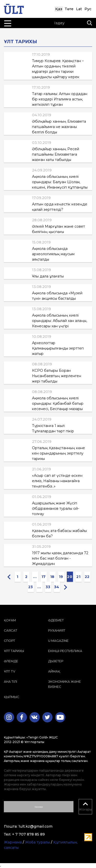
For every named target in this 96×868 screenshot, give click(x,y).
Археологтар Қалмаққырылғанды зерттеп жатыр (58, 348)
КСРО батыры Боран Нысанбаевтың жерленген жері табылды (57, 376)
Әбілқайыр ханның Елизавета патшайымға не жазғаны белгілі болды (59, 127)
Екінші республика (65, 651)
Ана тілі (10, 682)
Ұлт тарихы (14, 651)
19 (61, 577)
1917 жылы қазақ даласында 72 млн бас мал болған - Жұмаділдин (60, 558)
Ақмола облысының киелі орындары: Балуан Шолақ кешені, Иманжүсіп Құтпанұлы (60, 182)
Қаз (59, 9)
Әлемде (11, 661)
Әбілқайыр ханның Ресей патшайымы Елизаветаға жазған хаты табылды (56, 154)
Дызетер (56, 661)
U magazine (58, 641)
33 (48, 587)
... (35, 577)
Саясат (10, 630)
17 (44, 577)
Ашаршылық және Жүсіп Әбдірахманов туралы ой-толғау (56, 508)
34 (57, 587)
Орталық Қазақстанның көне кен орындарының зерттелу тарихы (58, 453)
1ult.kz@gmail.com (35, 826)
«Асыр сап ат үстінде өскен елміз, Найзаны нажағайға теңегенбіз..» (57, 481)
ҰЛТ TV (10, 671)
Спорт (9, 641)
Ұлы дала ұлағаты (48, 276)
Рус (88, 9)
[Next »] (66, 587)
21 (78, 577)
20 (70, 577)
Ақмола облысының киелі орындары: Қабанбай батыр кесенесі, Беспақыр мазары (58, 403)
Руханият (57, 630)
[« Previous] (9, 577)
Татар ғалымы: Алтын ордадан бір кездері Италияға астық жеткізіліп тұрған (60, 99)
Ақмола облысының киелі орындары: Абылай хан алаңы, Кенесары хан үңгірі (60, 321)
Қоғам (10, 620)
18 (52, 577)
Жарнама (13, 842)
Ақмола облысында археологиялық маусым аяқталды (53, 254)
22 (87, 577)
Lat (79, 9)
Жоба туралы (38, 842)
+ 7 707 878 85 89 (28, 834)
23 (31, 587)
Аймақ (54, 671)
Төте (69, 9)
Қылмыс (12, 697)
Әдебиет (56, 620)
